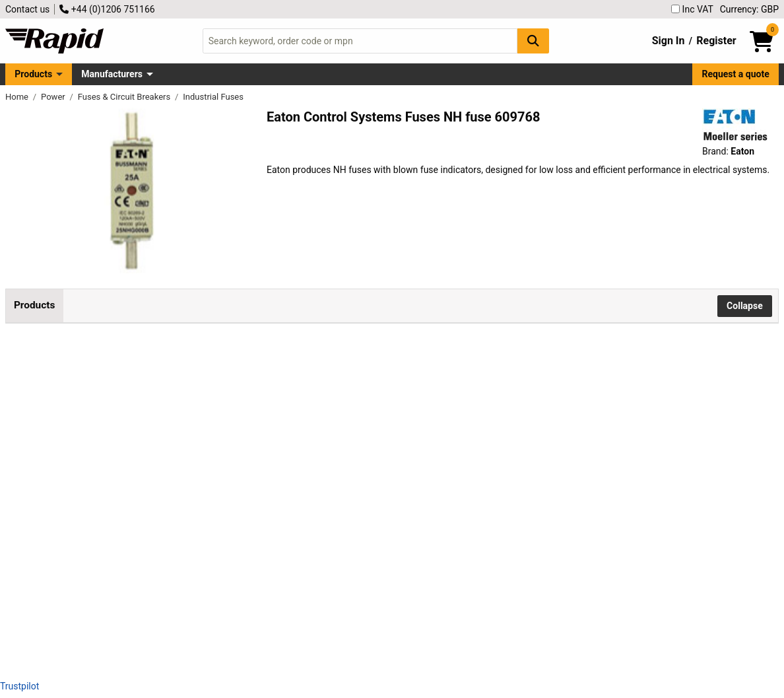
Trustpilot (19, 686)
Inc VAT (692, 9)
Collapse (745, 306)
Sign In (669, 41)
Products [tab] (34, 305)
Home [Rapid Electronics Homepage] (18, 97)
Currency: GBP (749, 9)
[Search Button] (533, 41)
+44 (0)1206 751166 (107, 9)
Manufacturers (112, 74)
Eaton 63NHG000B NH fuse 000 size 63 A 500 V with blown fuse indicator (176, 530)
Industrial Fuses (213, 97)
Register (716, 41)
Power (54, 97)
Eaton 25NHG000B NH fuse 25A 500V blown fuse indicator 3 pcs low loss (177, 404)
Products (33, 74)
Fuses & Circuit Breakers (125, 97)
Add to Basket (360, 412)
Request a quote (736, 74)
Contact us (27, 9)
